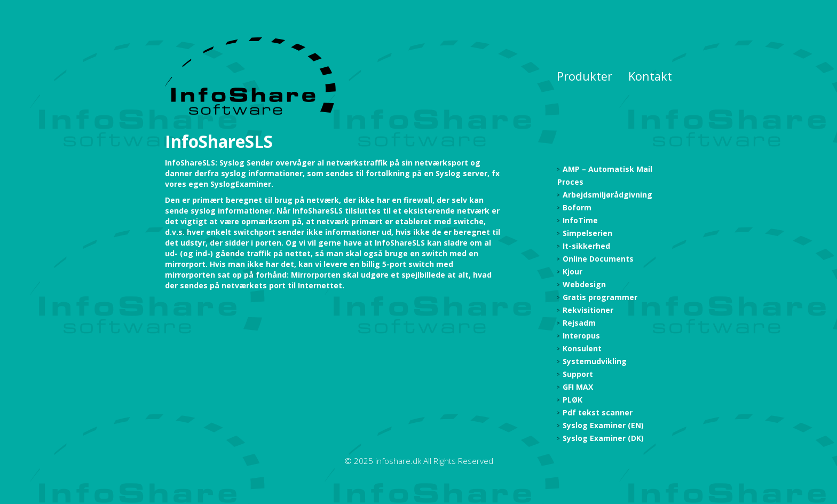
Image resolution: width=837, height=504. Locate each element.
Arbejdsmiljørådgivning (607, 195)
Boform (577, 207)
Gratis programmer (600, 297)
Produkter (585, 76)
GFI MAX (578, 387)
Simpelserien (587, 233)
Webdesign (584, 284)
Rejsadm (579, 323)
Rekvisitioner (588, 310)
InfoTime (580, 220)
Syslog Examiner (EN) (603, 425)
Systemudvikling (595, 361)
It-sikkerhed (586, 246)
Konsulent (582, 348)
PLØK (573, 400)
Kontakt (650, 76)
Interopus (581, 336)
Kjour (573, 271)
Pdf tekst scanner (598, 412)
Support (578, 374)
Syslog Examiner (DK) (603, 438)
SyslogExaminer (241, 184)
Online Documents (598, 259)
